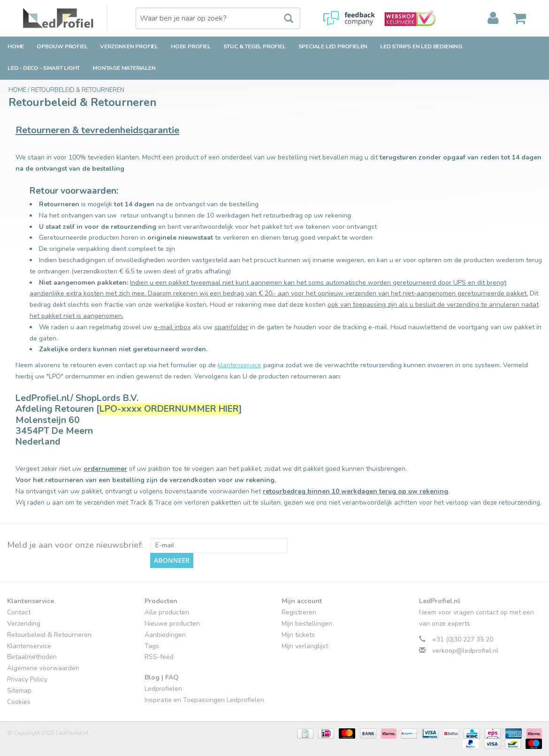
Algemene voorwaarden (43, 668)
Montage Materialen (124, 68)
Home (16, 46)
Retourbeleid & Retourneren (78, 90)
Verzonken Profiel (129, 46)
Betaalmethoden (32, 657)
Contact (19, 612)
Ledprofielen (163, 689)
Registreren (299, 612)
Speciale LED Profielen (333, 46)
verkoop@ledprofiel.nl (465, 651)
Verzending (24, 624)
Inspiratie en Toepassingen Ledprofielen (204, 700)
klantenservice (240, 365)
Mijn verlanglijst (305, 646)
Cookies (19, 702)
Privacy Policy (27, 679)
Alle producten (167, 612)
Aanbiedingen (165, 635)
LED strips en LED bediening (421, 46)
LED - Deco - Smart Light (44, 68)
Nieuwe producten (172, 624)
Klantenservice (29, 646)
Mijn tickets (298, 635)
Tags (152, 646)
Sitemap (19, 691)
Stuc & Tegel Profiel (255, 46)
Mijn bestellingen (307, 624)
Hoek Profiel (191, 46)
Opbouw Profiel (62, 46)
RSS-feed (159, 657)
